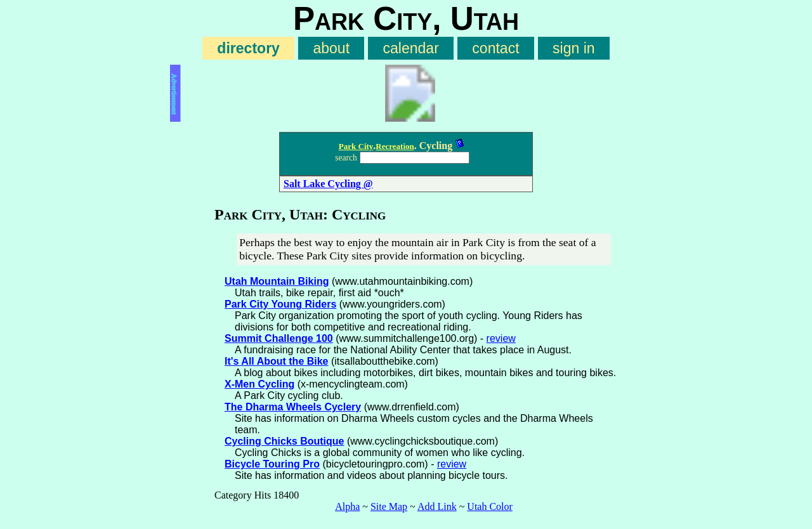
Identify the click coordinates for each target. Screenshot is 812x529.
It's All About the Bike (277, 361)
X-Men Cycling (259, 384)
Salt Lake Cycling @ (328, 184)
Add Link (437, 506)
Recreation (395, 146)
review (501, 338)
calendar (411, 48)
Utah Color (490, 506)
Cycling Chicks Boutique (284, 441)
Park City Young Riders (280, 304)
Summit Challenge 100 (279, 338)
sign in (574, 48)
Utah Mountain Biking (277, 281)
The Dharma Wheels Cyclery (293, 407)
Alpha (347, 506)
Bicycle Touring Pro (272, 464)
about (331, 48)
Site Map (389, 506)
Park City (356, 146)
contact (495, 48)
